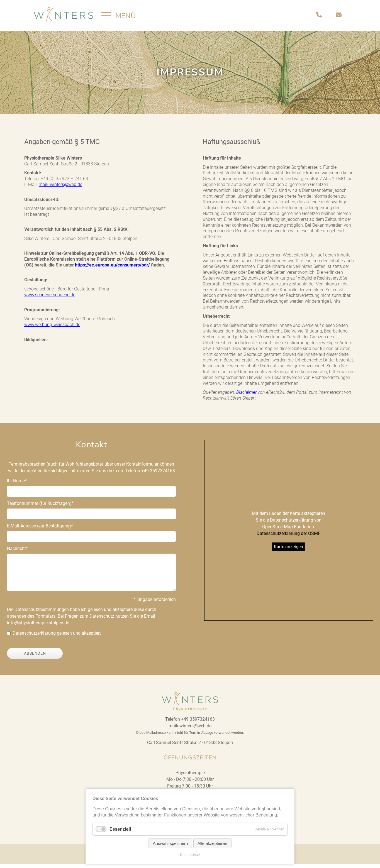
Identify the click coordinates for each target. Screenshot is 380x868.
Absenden (35, 657)
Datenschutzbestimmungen (42, 613)
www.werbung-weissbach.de (52, 328)
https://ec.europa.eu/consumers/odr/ (112, 269)
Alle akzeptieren (212, 843)
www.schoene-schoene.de (50, 299)
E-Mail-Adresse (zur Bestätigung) (40, 530)
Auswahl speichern (170, 843)
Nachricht (17, 552)
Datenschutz (190, 855)
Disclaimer (246, 396)
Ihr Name (17, 484)
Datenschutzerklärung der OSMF (288, 537)
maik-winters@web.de (60, 188)
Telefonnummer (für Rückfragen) (40, 507)
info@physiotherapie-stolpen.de (38, 627)
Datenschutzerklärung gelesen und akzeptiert (57, 637)
